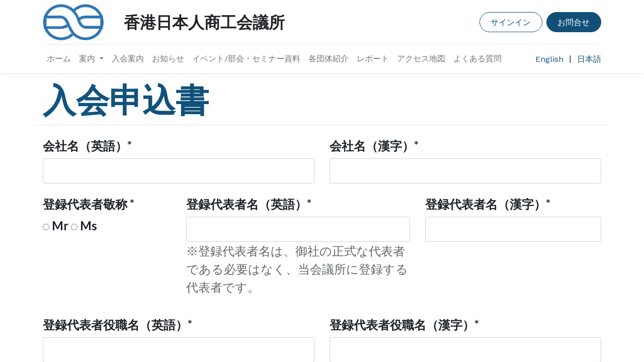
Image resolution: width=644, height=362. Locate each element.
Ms (89, 225)
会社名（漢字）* (374, 146)
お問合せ (574, 22)
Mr (60, 225)
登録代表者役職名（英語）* (117, 325)
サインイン (511, 22)
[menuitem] (59, 59)
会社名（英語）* (87, 146)
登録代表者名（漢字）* (488, 204)
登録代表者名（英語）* (249, 204)
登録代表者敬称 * (89, 204)
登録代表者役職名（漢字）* (404, 325)
